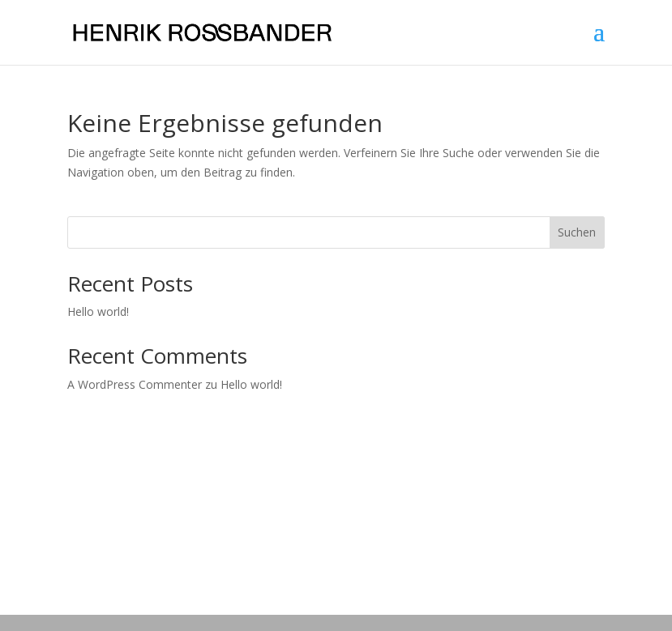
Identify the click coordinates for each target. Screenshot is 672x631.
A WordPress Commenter (135, 384)
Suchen (577, 232)
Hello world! (98, 311)
